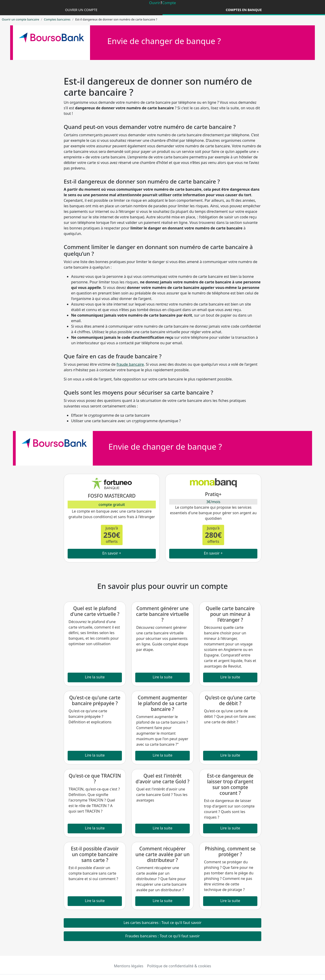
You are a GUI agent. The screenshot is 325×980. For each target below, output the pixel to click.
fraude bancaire (130, 364)
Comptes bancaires (57, 19)
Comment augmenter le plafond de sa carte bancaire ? (163, 703)
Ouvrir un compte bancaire (20, 19)
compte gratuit (112, 505)
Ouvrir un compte (81, 10)
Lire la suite (95, 677)
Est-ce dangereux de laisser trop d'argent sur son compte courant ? (230, 784)
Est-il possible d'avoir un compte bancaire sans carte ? (95, 854)
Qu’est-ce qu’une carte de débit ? (230, 700)
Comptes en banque (244, 10)
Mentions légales (129, 966)
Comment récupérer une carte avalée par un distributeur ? (162, 854)
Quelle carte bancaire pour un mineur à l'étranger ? (230, 614)
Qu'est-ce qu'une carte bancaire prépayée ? (95, 700)
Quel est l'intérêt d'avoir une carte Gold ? (162, 779)
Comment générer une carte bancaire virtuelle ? (163, 614)
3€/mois (213, 502)
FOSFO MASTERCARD (112, 496)
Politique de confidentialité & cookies (179, 966)
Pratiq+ (213, 494)
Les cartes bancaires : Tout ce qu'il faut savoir (162, 923)
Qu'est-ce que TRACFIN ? (95, 779)
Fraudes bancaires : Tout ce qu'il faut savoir (163, 936)
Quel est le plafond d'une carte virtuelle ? (95, 611)
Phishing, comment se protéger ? (230, 851)
